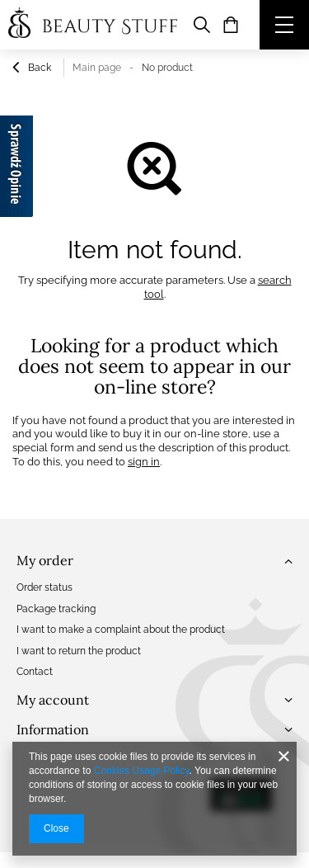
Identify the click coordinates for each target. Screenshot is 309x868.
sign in (144, 462)
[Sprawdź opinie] (16, 169)
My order (45, 560)
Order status (44, 587)
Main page (97, 68)
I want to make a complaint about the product (121, 630)
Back (32, 69)
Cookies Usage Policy (142, 771)
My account (53, 700)
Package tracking (56, 609)
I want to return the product (79, 651)
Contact (35, 672)
